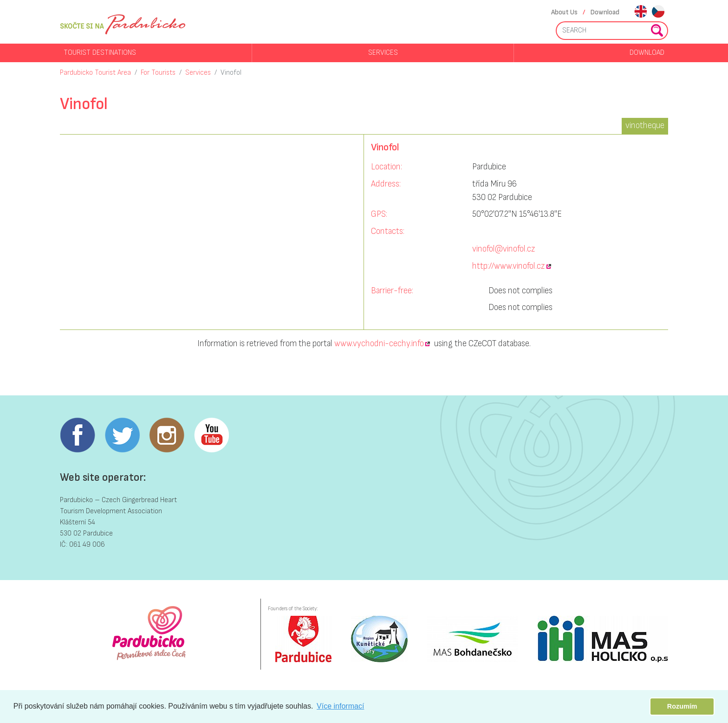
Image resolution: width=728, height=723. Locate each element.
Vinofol (231, 73)
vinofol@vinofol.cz (504, 249)
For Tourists (158, 73)
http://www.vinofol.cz (508, 266)
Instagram (167, 435)
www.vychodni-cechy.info (379, 344)
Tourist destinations (100, 53)
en (640, 12)
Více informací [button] (340, 706)
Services (383, 53)
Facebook (78, 435)
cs (658, 12)
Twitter (122, 435)
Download (605, 12)
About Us (564, 12)
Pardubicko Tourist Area (95, 73)
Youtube (211, 435)
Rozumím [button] (682, 706)
